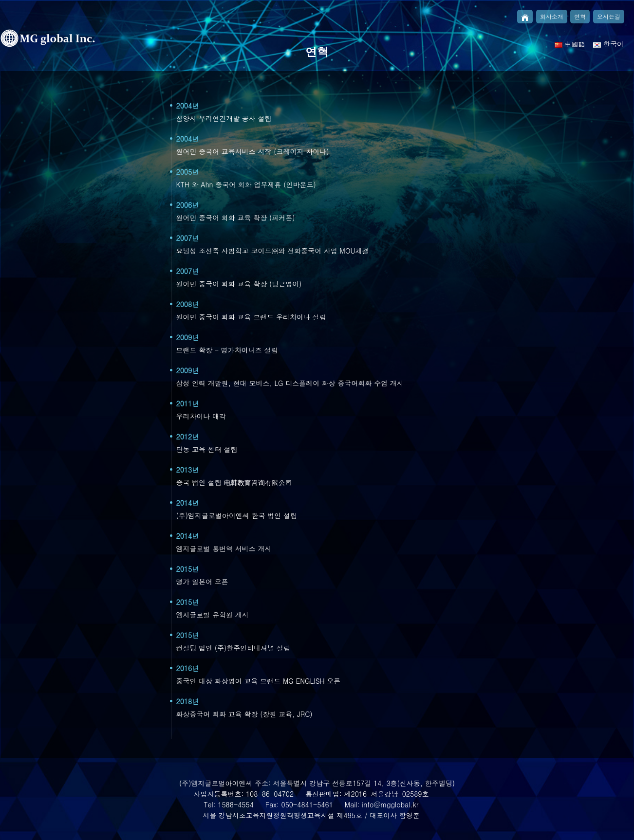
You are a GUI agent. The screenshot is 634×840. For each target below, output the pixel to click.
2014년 (188, 503)
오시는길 (609, 16)
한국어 (608, 44)
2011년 (188, 403)
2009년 (188, 337)
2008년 (188, 304)
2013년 (188, 470)
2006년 (188, 205)
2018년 (188, 701)
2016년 (188, 668)
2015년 (188, 569)
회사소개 (552, 16)
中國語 (570, 44)
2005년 (188, 172)
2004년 (188, 106)
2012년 (188, 437)
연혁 (580, 16)
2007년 (188, 238)
